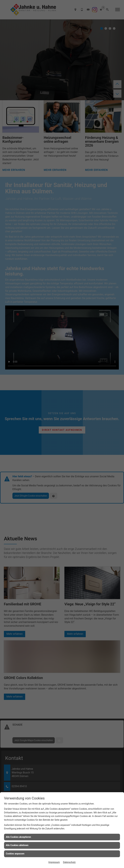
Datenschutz (69, 862)
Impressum (54, 862)
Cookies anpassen (15, 854)
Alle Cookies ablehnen (17, 845)
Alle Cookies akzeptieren (18, 837)
